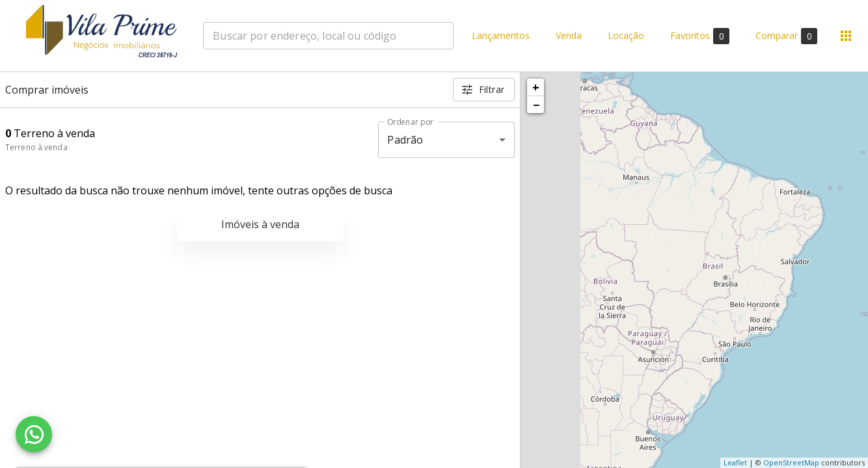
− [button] (536, 105)
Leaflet (735, 462)
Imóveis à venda (260, 224)
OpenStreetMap (791, 462)
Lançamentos (501, 36)
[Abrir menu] (846, 36)
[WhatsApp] (34, 434)
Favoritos (700, 36)
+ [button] (536, 87)
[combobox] (328, 36)
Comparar (786, 36)
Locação (626, 36)
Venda (569, 36)
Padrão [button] (405, 140)
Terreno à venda (36, 147)
